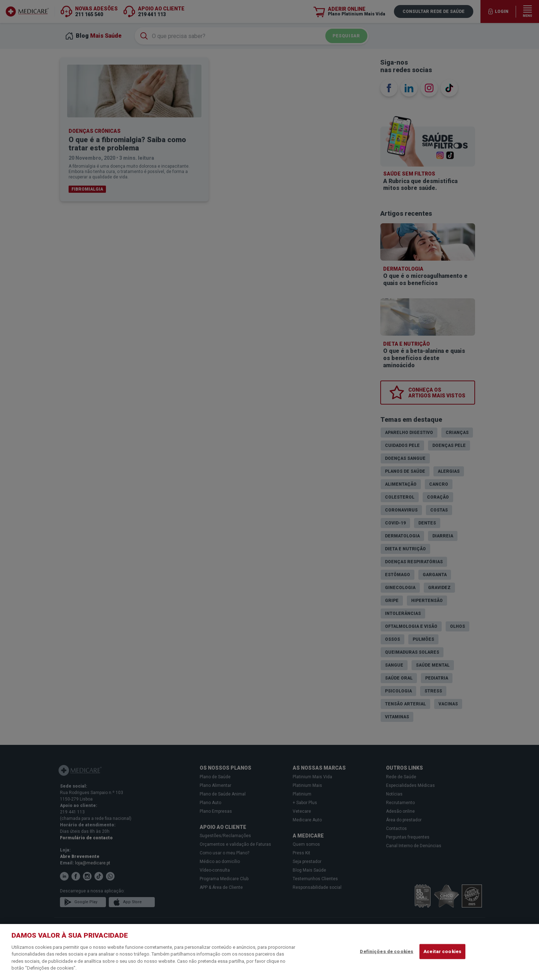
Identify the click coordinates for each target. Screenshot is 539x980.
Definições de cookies (387, 951)
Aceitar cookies (442, 951)
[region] (269, 952)
